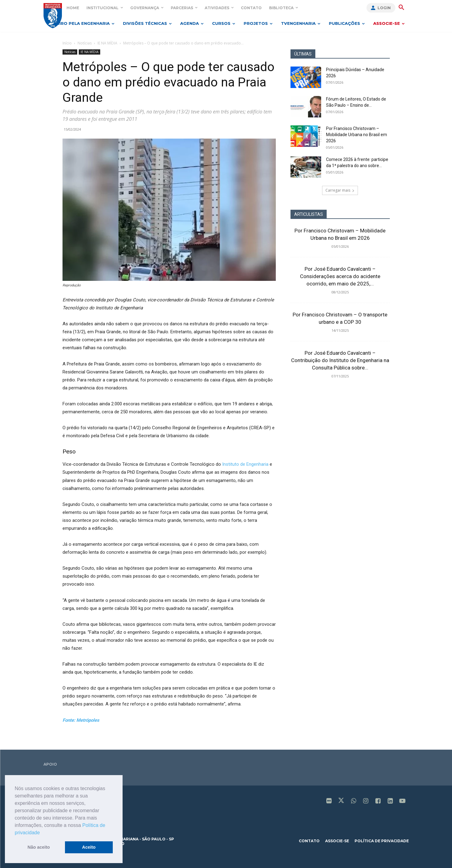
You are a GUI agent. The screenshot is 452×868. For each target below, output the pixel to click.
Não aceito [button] (39, 847)
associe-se (337, 841)
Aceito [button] (89, 847)
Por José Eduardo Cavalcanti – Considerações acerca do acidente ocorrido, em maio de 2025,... (340, 276)
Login (384, 8)
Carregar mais (340, 190)
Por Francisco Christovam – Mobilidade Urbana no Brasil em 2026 (357, 135)
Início (67, 43)
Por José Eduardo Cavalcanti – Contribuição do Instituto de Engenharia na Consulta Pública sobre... (340, 360)
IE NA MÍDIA (107, 43)
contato (309, 841)
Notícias (85, 43)
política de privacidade (382, 841)
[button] (42, 833)
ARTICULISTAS (309, 214)
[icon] (329, 801)
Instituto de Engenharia (245, 464)
